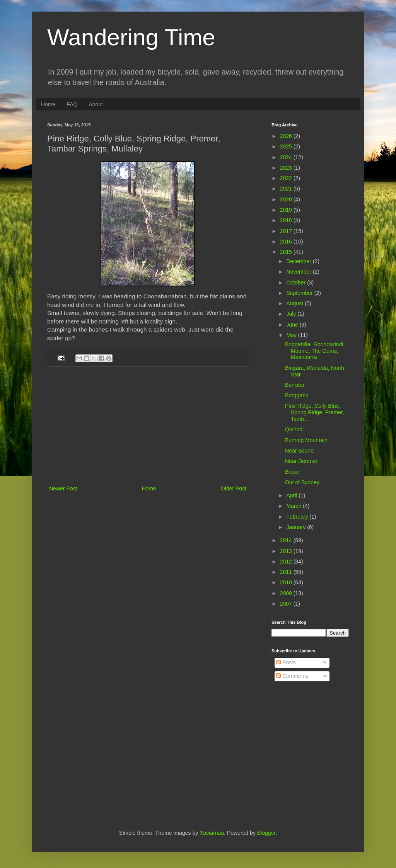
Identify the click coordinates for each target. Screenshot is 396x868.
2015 (287, 252)
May (292, 335)
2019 (287, 210)
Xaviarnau (212, 833)
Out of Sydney (302, 482)
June (293, 325)
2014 (287, 540)
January (297, 527)
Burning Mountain (306, 440)
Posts (286, 662)
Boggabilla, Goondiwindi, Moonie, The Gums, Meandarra (315, 351)
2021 (287, 189)
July (292, 314)
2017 (287, 231)
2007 (287, 604)
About (96, 104)
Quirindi (294, 429)
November (299, 272)
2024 (287, 157)
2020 (287, 199)
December (299, 261)
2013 (287, 551)
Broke (292, 472)
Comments (292, 676)
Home (48, 104)
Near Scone (299, 451)
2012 (287, 562)
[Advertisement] (148, 426)
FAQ (72, 104)
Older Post (234, 488)
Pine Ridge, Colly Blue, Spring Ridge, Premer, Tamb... (315, 412)
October (297, 283)
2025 (287, 146)
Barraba (295, 385)
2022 (287, 178)
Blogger (266, 833)
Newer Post (63, 488)
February (298, 517)
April (292, 495)
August (295, 303)
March (294, 506)
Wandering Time (131, 37)
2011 (287, 572)
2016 (287, 242)
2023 (287, 168)
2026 (287, 136)
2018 (287, 220)
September (300, 293)
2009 (287, 593)
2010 (287, 582)
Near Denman (302, 461)
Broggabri (297, 395)
